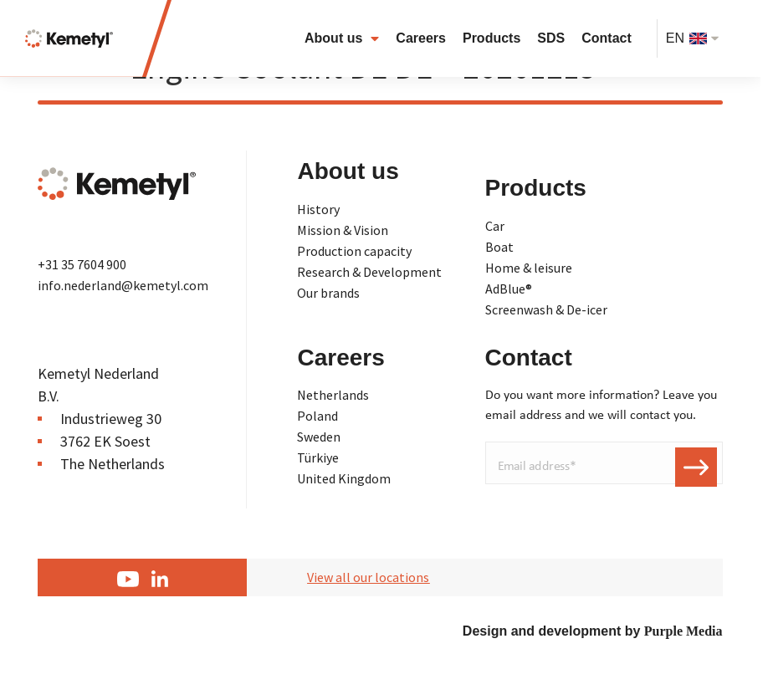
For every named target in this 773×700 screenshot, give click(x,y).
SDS (551, 38)
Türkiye (318, 457)
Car (495, 226)
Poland (317, 416)
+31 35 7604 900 (82, 264)
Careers (421, 38)
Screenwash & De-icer (546, 309)
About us (342, 38)
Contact (607, 38)
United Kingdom (344, 478)
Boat (499, 247)
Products (491, 38)
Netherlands (333, 395)
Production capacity (354, 251)
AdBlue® (509, 289)
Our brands (328, 293)
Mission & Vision (343, 230)
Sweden (319, 437)
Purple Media (683, 631)
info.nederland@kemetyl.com (123, 285)
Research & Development (369, 272)
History (318, 209)
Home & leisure (529, 268)
